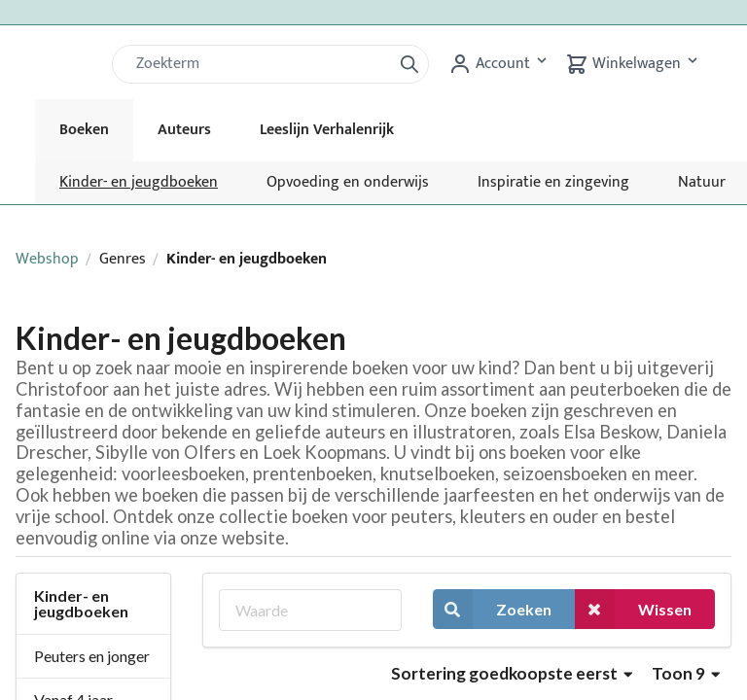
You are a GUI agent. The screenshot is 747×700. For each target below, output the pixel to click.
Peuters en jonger (92, 656)
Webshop (47, 259)
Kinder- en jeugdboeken (139, 182)
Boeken (84, 130)
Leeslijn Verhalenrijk (327, 130)
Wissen (633, 609)
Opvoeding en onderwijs (348, 182)
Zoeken (492, 609)
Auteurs (184, 130)
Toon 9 (686, 673)
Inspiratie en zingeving (553, 182)
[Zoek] (260, 64)
